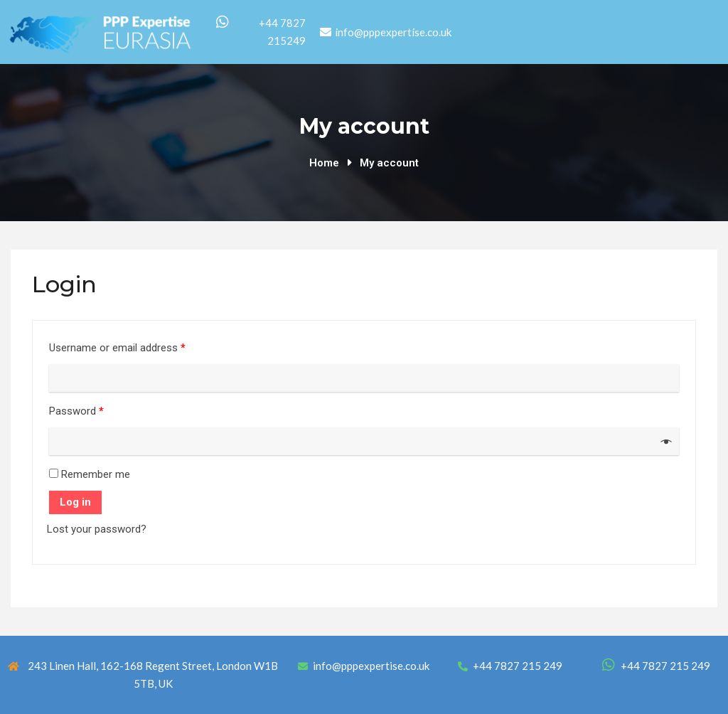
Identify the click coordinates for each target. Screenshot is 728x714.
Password (76, 411)
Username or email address (117, 348)
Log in (75, 502)
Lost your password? (97, 529)
